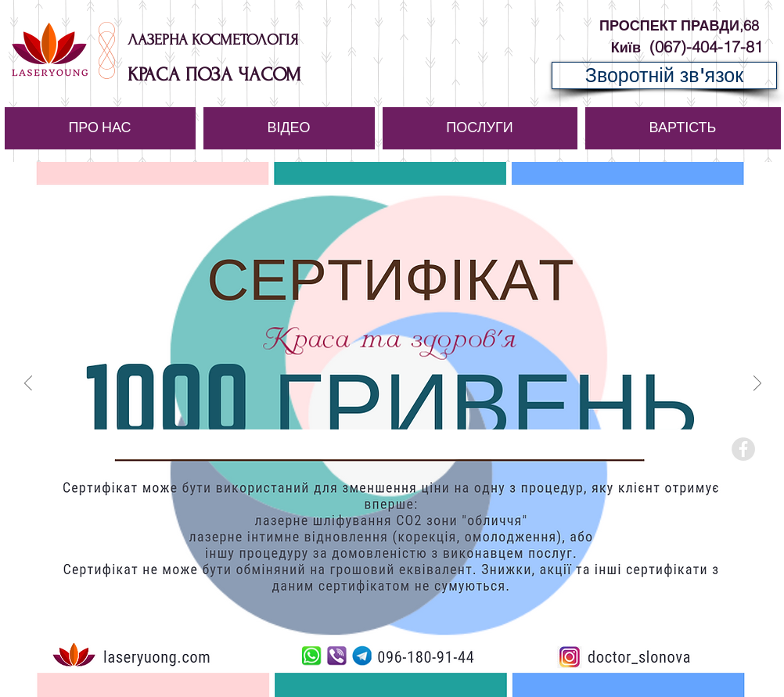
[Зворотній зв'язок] (664, 75)
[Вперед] (757, 384)
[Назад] (28, 384)
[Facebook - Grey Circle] (743, 449)
